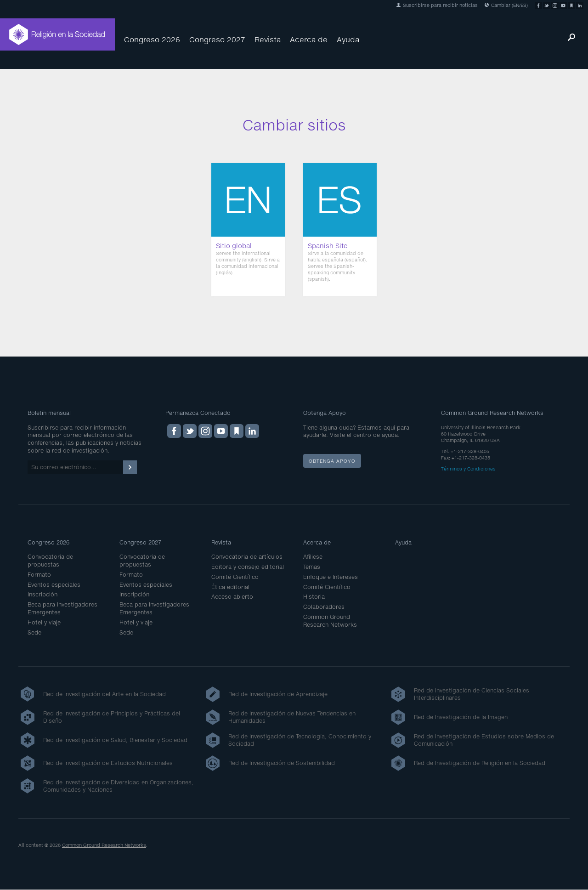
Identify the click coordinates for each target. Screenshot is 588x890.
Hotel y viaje (44, 622)
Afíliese (313, 557)
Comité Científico (235, 577)
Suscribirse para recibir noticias (437, 5)
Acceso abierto (232, 597)
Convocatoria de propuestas (50, 561)
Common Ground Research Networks (330, 621)
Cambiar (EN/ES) (506, 5)
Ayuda (348, 39)
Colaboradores (324, 607)
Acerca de (309, 39)
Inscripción (42, 594)
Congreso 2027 (217, 39)
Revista (268, 39)
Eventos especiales (54, 585)
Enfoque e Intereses (331, 577)
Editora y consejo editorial (248, 567)
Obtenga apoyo (332, 461)
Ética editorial (230, 587)
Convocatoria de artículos (247, 557)
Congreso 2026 (152, 39)
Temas (312, 567)
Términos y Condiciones (468, 469)
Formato (39, 575)
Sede (34, 632)
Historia (314, 597)
